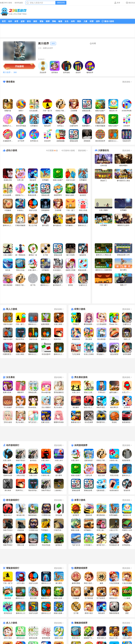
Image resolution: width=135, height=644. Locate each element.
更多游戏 (127, 82)
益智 (23, 21)
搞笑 (35, 21)
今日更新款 (52, 150)
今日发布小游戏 (68, 150)
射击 (29, 21)
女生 (67, 21)
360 (15, 72)
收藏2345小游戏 (6, 3)
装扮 (79, 21)
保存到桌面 (19, 3)
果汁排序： (8, 72)
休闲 (73, 21)
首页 (4, 21)
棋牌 (48, 21)
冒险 (41, 21)
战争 (98, 21)
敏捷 (60, 21)
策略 (54, 21)
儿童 (85, 21)
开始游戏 (19, 66)
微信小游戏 (108, 21)
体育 (16, 21)
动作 (10, 21)
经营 (92, 21)
